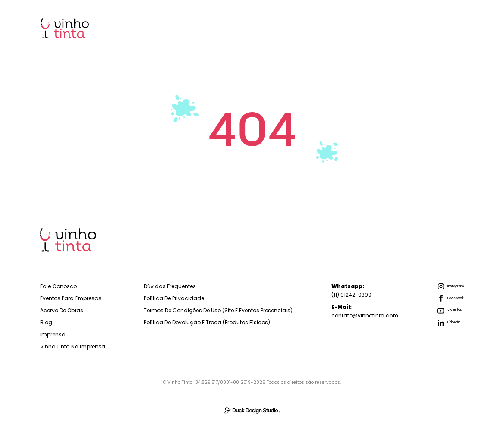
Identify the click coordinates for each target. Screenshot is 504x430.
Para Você (289, 28)
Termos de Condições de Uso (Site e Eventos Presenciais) (218, 310)
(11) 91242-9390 (351, 290)
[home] (65, 28)
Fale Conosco (58, 286)
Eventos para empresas (71, 298)
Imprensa (437, 28)
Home (171, 28)
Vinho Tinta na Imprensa (73, 347)
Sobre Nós (345, 28)
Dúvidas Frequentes (170, 286)
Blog (392, 28)
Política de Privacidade (174, 298)
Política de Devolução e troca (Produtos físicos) (207, 322)
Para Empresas (227, 28)
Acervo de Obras (62, 310)
